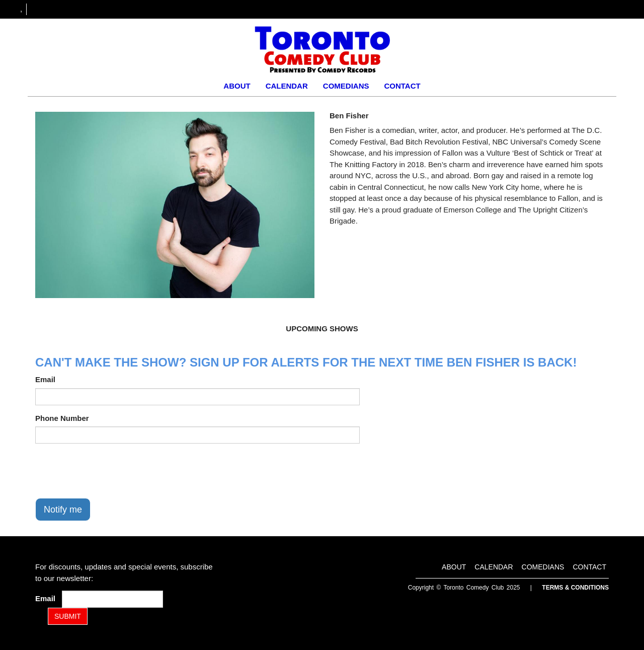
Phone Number (62, 418)
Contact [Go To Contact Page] (402, 86)
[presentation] (112, 471)
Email (45, 379)
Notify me (63, 510)
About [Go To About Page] (237, 86)
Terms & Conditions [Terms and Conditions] (575, 588)
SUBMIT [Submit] (68, 616)
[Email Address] (112, 599)
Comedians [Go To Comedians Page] (346, 86)
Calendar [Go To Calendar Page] (287, 86)
